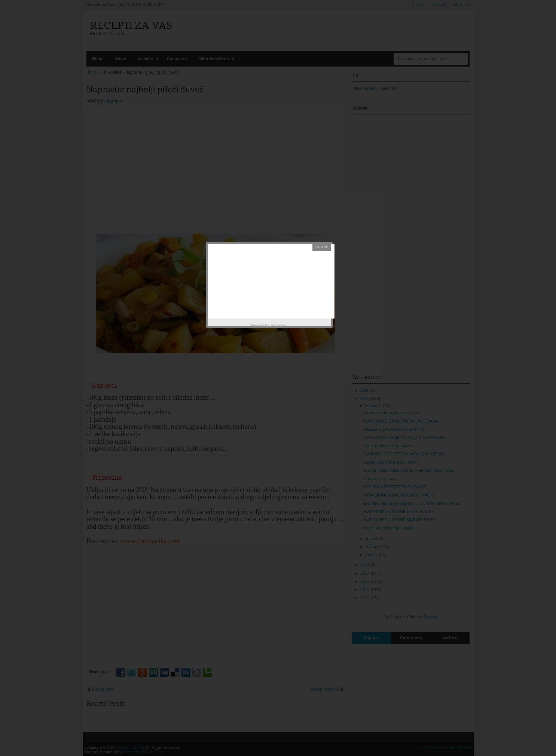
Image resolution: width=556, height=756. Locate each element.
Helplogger (278, 325)
